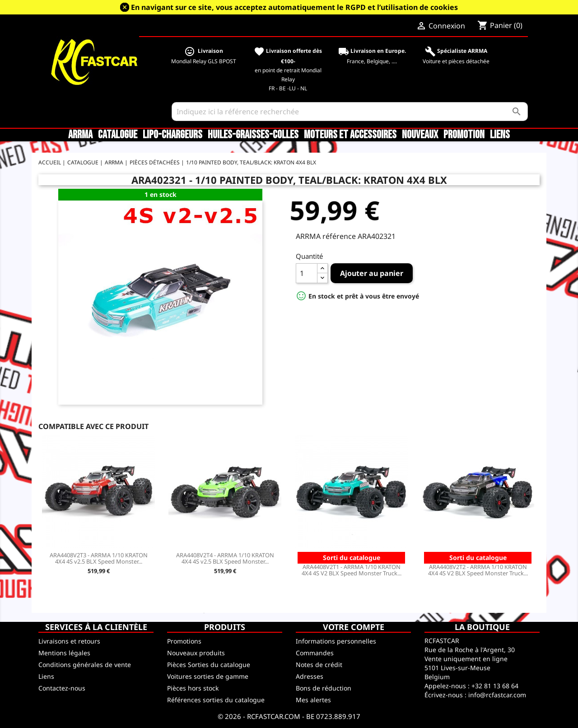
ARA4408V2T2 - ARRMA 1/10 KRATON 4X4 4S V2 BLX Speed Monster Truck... (478, 570)
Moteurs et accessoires (350, 135)
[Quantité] (307, 273)
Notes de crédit (319, 665)
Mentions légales (64, 653)
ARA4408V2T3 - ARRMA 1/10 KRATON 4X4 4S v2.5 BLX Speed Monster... (99, 558)
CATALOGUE (118, 135)
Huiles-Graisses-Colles (253, 135)
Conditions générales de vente (85, 665)
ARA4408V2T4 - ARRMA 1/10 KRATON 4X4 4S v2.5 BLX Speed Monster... (225, 558)
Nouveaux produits (196, 653)
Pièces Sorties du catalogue (209, 665)
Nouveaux (420, 135)
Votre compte (354, 627)
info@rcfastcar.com (497, 695)
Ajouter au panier (372, 273)
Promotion (464, 135)
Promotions (184, 641)
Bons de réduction (324, 688)
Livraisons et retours (69, 641)
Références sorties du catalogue (216, 700)
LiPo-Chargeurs (172, 135)
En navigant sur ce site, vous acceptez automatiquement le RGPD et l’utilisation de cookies (294, 7)
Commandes (315, 653)
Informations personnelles (336, 641)
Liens (500, 135)
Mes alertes (313, 700)
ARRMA (80, 135)
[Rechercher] (350, 112)
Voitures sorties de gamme (208, 676)
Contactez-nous (62, 688)
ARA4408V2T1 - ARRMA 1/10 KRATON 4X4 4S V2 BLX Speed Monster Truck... (352, 570)
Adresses (310, 676)
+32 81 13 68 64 (495, 686)
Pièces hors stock (193, 688)
